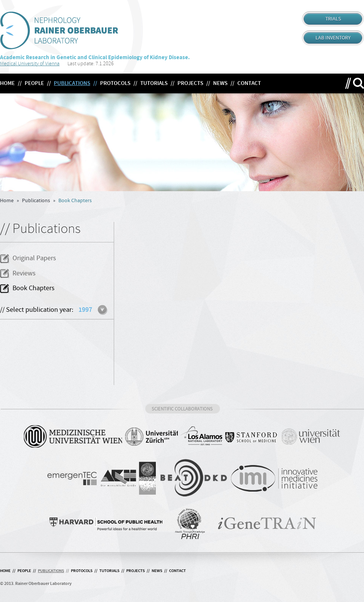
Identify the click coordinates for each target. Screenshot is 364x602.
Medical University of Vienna (30, 64)
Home (7, 201)
